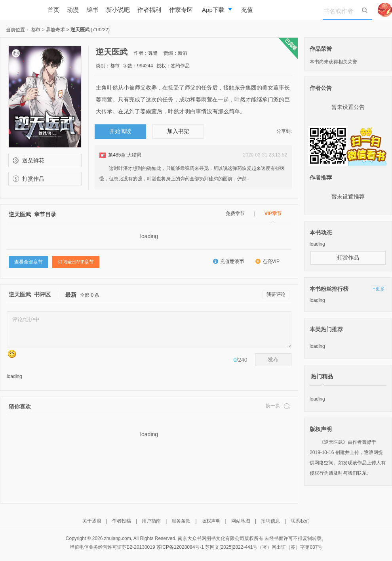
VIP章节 (273, 214)
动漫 (73, 10)
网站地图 (241, 521)
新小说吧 (118, 10)
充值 (247, 10)
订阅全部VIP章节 (76, 262)
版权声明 (211, 521)
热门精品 (322, 376)
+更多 (379, 289)
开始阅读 (120, 131)
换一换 (278, 406)
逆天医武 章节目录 (32, 214)
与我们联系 (355, 473)
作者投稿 (122, 521)
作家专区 (181, 10)
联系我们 (300, 521)
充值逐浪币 (228, 261)
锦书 (93, 10)
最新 (71, 295)
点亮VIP (267, 261)
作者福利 (149, 10)
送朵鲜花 (29, 160)
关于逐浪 (92, 521)
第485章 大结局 (125, 155)
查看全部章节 (29, 262)
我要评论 (276, 294)
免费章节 (235, 214)
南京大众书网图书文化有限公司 (211, 538)
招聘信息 (270, 521)
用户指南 (151, 521)
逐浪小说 (20, 10)
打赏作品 (29, 179)
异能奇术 (56, 30)
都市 (36, 30)
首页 (53, 10)
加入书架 (178, 131)
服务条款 (181, 521)
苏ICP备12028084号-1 (180, 547)
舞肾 (153, 53)
